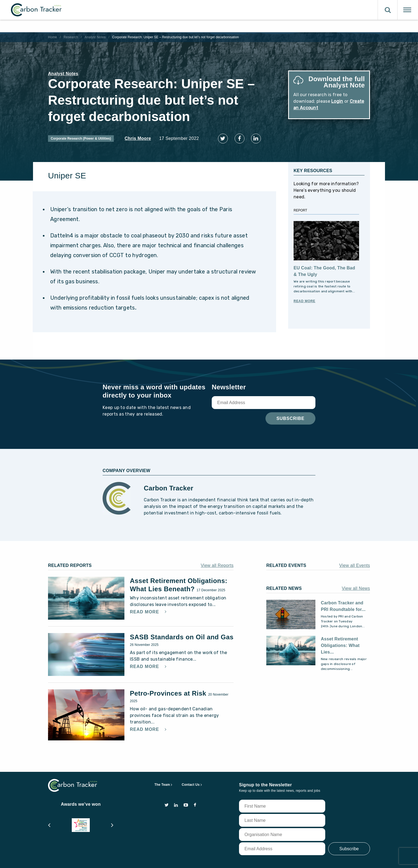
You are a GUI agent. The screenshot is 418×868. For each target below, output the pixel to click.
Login (337, 101)
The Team (162, 780)
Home (53, 37)
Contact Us (191, 780)
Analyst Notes (95, 37)
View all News (356, 584)
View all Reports (217, 561)
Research (71, 37)
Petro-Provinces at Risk (169, 689)
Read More (304, 297)
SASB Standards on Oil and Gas (182, 633)
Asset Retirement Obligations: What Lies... (340, 641)
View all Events (355, 561)
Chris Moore (138, 138)
